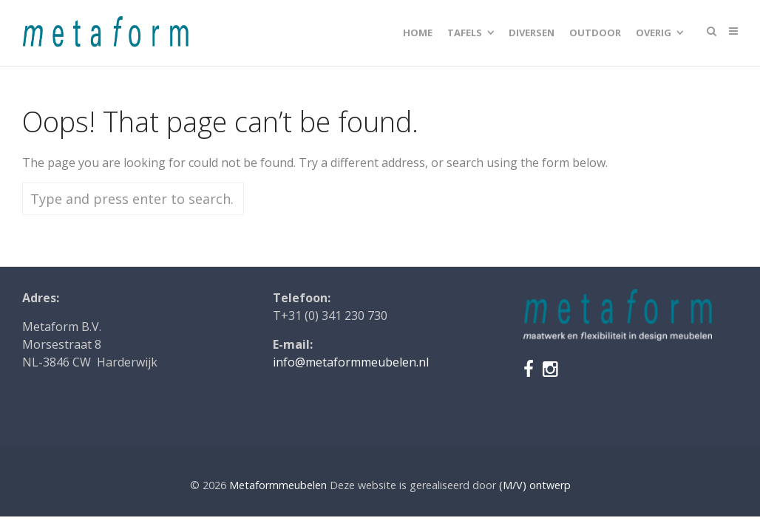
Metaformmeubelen (278, 485)
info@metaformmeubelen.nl (351, 362)
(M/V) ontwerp (535, 485)
